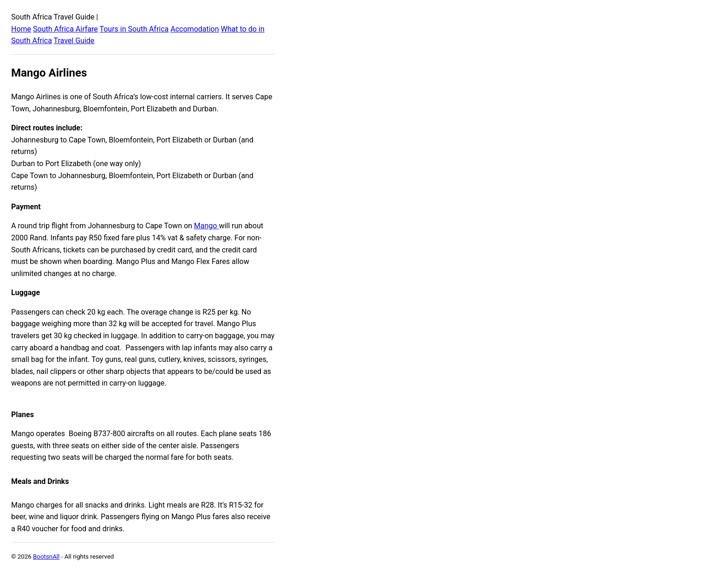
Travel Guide (74, 41)
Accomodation (195, 29)
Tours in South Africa (134, 29)
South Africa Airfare (65, 29)
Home (21, 29)
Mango (207, 226)
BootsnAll (46, 557)
